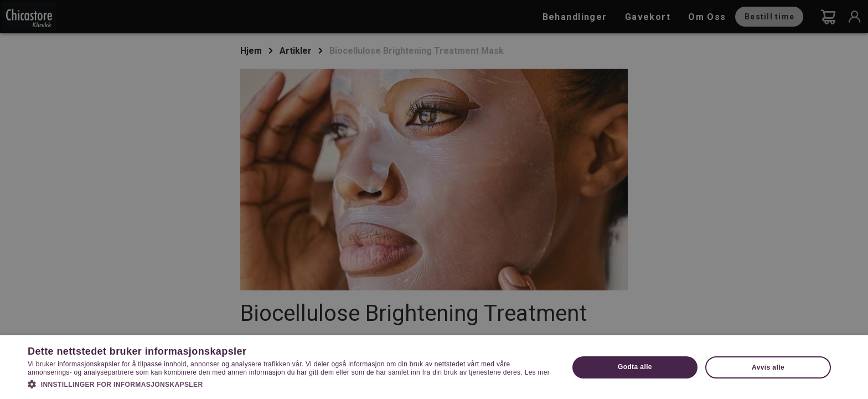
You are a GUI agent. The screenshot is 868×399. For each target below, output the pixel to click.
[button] (290, 383)
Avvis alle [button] (768, 367)
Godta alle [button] (635, 367)
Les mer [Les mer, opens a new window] (537, 372)
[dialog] (434, 199)
